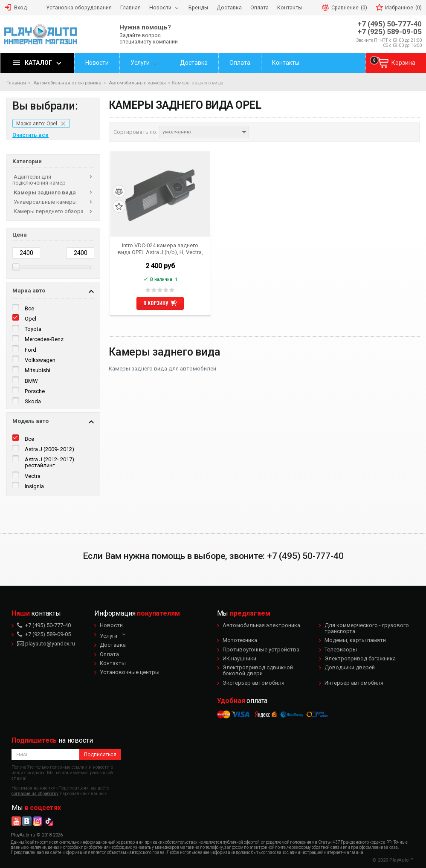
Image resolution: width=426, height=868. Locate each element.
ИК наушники (239, 658)
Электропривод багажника (360, 658)
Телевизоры (341, 650)
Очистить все (30, 135)
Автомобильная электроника (261, 625)
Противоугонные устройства (261, 650)
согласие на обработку (35, 794)
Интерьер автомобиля (354, 683)
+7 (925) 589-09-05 (390, 32)
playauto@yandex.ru (46, 644)
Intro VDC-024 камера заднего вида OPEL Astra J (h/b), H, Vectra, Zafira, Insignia (160, 249)
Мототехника (240, 640)
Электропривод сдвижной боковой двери (258, 670)
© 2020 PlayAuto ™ (393, 860)
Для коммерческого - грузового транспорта (367, 628)
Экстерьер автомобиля (254, 683)
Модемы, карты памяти (355, 640)
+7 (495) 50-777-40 (390, 24)
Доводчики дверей (350, 667)
